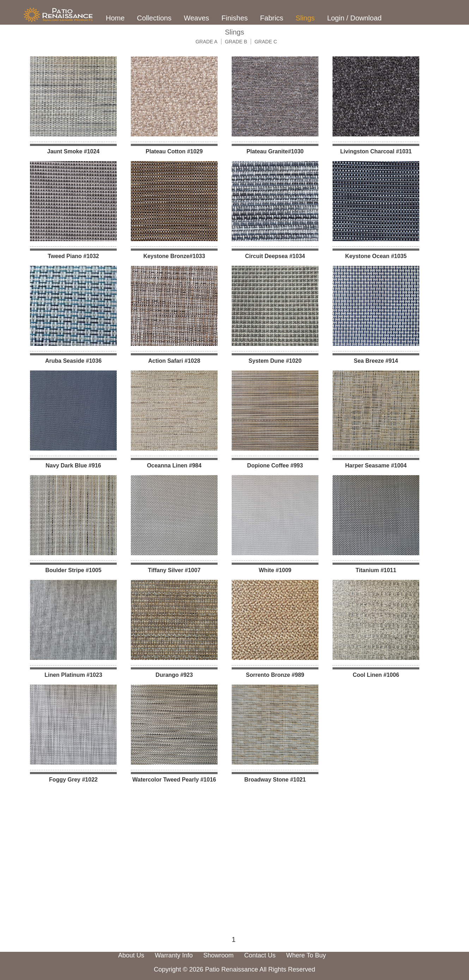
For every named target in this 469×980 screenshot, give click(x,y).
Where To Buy (306, 955)
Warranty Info (174, 955)
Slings (305, 18)
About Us (131, 955)
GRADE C (266, 42)
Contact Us (260, 955)
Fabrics (272, 18)
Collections (154, 18)
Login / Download (355, 18)
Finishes (234, 18)
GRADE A (206, 42)
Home (115, 18)
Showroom (218, 955)
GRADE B (236, 42)
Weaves (196, 18)
